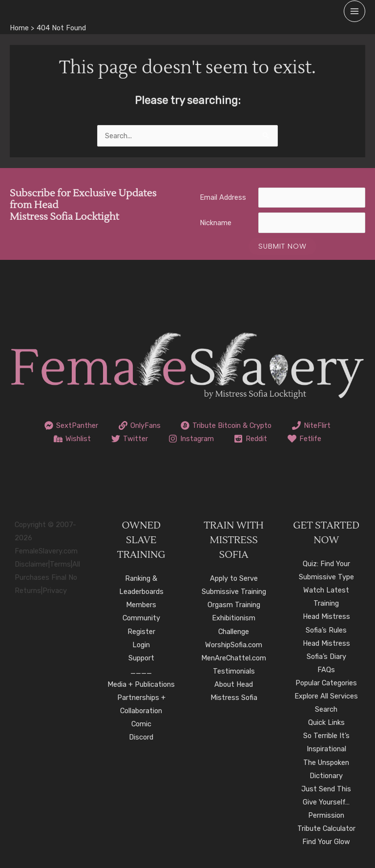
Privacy (55, 591)
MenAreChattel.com (234, 658)
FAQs (326, 670)
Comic (141, 724)
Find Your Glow (326, 842)
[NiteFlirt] (311, 425)
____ (141, 671)
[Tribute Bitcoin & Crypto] (227, 425)
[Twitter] (130, 439)
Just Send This (326, 789)
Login (141, 645)
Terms (60, 564)
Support (141, 658)
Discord (141, 737)
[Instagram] (191, 439)
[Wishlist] (72, 439)
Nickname (216, 223)
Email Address (223, 197)
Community (141, 618)
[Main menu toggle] (354, 11)
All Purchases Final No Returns (47, 577)
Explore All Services (326, 696)
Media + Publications (141, 684)
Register (141, 632)
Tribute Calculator (326, 828)
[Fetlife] (304, 439)
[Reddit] (250, 439)
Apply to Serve (234, 578)
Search (326, 709)
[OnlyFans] (140, 425)
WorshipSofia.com (234, 645)
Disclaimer (31, 564)
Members (141, 605)
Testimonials (234, 671)
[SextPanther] (71, 425)
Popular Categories (326, 683)
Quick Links (326, 722)
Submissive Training (234, 592)
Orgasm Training (234, 605)
